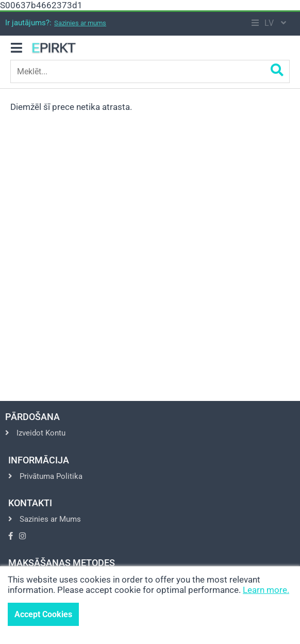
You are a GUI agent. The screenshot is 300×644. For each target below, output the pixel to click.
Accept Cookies (43, 614)
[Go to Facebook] (11, 536)
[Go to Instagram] (22, 536)
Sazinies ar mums (80, 23)
